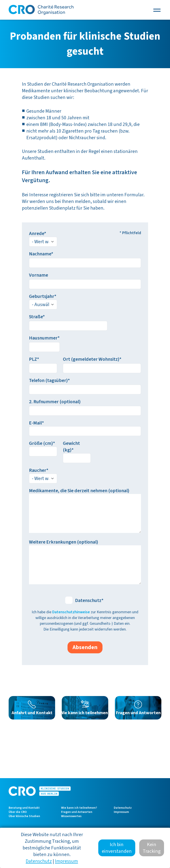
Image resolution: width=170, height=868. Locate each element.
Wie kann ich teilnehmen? (79, 808)
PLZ (33, 359)
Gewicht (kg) (71, 447)
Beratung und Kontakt (24, 808)
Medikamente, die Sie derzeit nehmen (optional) (79, 491)
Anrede (37, 233)
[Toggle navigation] (157, 10)
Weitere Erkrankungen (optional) (64, 542)
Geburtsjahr (42, 296)
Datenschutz (88, 600)
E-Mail (35, 423)
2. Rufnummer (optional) (55, 402)
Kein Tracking (152, 852)
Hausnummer (43, 338)
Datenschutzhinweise (71, 612)
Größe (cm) (41, 443)
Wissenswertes (71, 816)
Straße (36, 317)
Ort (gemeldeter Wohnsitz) (91, 359)
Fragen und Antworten (77, 812)
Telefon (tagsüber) (48, 380)
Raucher (38, 470)
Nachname (40, 254)
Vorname (39, 275)
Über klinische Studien (24, 816)
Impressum (121, 812)
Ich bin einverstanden (117, 852)
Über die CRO (18, 812)
